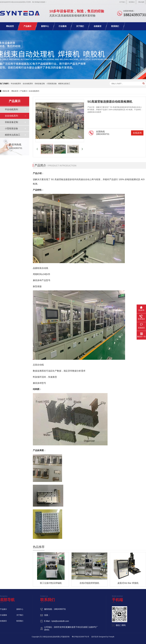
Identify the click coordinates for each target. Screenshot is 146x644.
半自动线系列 (16, 84)
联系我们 (132, 2)
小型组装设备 (52, 84)
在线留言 (98, 26)
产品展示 (27, 26)
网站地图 (141, 2)
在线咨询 (137, 133)
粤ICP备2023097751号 (80, 637)
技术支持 (95, 637)
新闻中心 (45, 26)
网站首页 (10, 26)
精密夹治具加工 (64, 84)
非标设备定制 (40, 84)
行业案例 (63, 26)
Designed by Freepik (106, 637)
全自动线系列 (28, 84)
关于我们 (122, 2)
